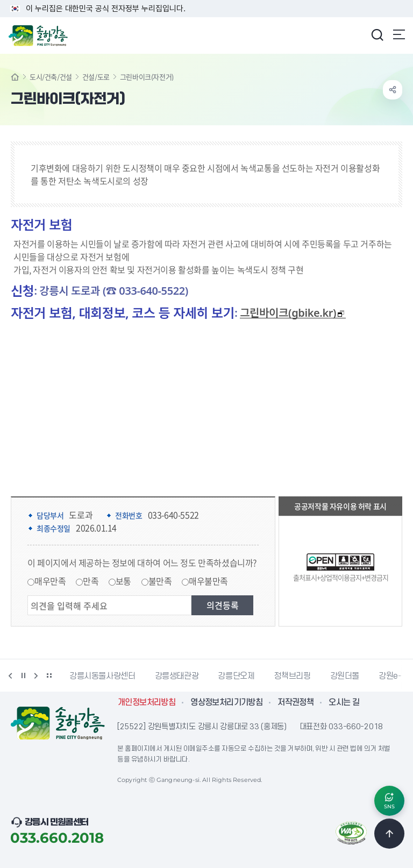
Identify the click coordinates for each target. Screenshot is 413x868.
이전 (10, 675)
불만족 (160, 581)
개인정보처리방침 (147, 702)
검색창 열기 (377, 34)
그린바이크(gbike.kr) (292, 313)
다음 (36, 675)
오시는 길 (344, 702)
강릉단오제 (236, 676)
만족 (91, 581)
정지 (23, 675)
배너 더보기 (49, 675)
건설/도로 (96, 77)
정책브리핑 (292, 676)
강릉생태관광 (177, 676)
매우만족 (50, 581)
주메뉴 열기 (399, 34)
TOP (389, 834)
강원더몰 (345, 676)
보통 (123, 581)
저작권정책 (295, 702)
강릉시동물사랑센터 (102, 676)
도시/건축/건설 (51, 77)
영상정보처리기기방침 (226, 702)
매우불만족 (208, 581)
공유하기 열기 (393, 90)
